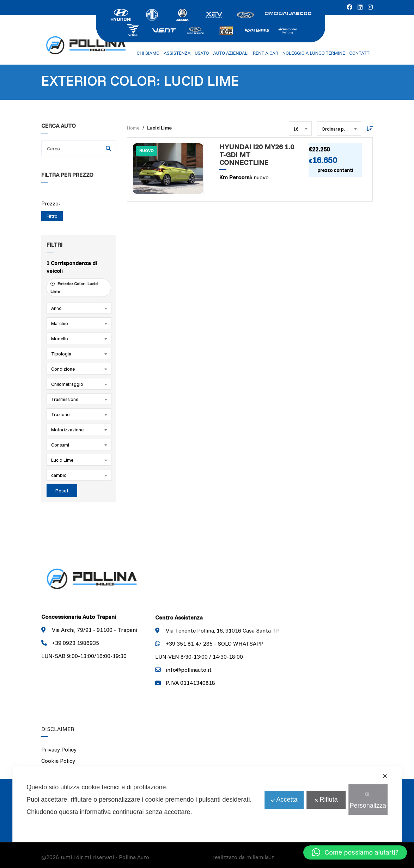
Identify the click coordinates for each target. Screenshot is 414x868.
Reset (62, 491)
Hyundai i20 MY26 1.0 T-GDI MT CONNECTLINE (257, 155)
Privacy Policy (59, 749)
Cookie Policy (58, 761)
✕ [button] (385, 776)
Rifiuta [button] (326, 800)
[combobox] (79, 308)
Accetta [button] (284, 800)
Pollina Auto (134, 857)
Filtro (52, 216)
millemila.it (260, 857)
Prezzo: (51, 203)
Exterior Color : (74, 288)
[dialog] (207, 804)
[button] (355, 852)
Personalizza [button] (368, 800)
